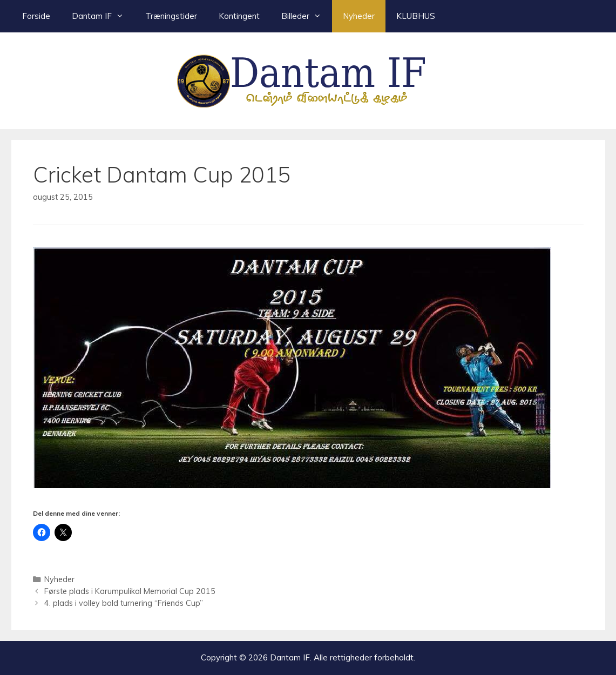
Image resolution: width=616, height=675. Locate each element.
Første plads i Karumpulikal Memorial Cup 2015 (130, 591)
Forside (36, 16)
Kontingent (239, 16)
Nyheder (359, 16)
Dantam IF (103, 16)
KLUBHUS (416, 16)
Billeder (307, 16)
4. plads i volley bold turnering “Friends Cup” (124, 603)
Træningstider (171, 16)
